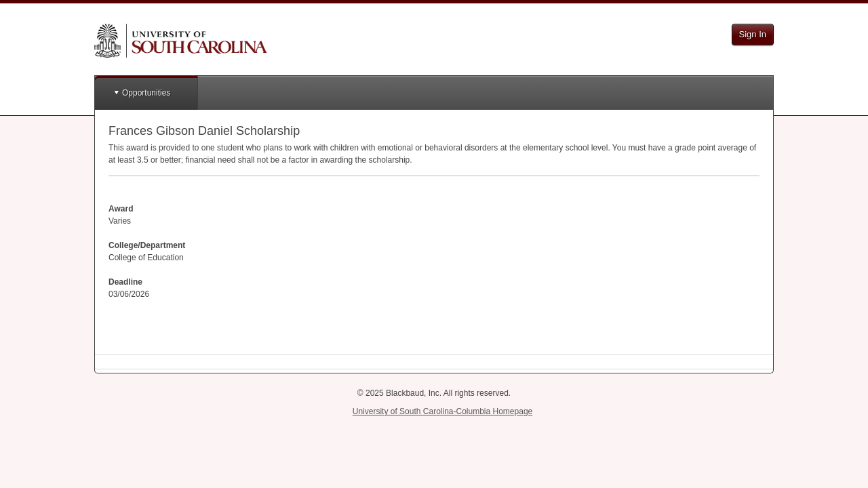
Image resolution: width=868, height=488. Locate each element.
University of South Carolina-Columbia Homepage (442, 411)
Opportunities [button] (146, 93)
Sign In (753, 34)
